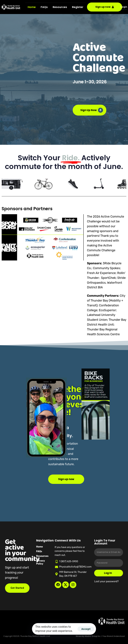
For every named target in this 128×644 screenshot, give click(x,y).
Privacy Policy (40, 562)
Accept (86, 629)
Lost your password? (106, 581)
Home (32, 7)
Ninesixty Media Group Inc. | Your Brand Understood (100, 636)
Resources (60, 7)
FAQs (44, 7)
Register (78, 7)
